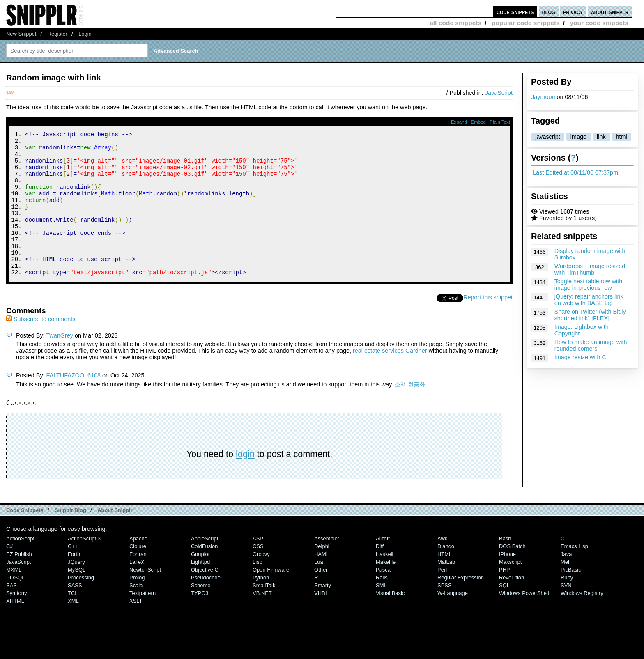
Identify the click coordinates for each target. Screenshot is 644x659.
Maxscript (510, 589)
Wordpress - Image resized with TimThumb (590, 269)
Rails (382, 605)
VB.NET (262, 620)
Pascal (384, 597)
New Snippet (21, 34)
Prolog (137, 605)
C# (10, 573)
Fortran (138, 581)
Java (566, 581)
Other (321, 597)
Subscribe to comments (41, 346)
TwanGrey (60, 363)
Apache (138, 566)
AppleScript (205, 566)
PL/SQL (15, 605)
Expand (459, 122)
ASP (258, 566)
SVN (566, 612)
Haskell (384, 581)
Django (446, 573)
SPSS (445, 612)
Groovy (261, 581)
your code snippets (599, 23)
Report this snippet (488, 324)
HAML (322, 581)
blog (549, 12)
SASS (75, 612)
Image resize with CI (581, 357)
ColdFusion (205, 573)
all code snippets (455, 23)
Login (85, 34)
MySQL (77, 597)
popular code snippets (526, 23)
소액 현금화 (410, 411)
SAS (11, 612)
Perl (442, 597)
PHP (505, 597)
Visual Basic (390, 620)
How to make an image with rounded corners (591, 345)
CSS (258, 573)
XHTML (15, 628)
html (622, 137)
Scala (136, 612)
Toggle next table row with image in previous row (589, 285)
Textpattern (143, 620)
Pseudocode (206, 605)
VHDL (321, 620)
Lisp (258, 589)
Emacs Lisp (574, 573)
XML (73, 628)
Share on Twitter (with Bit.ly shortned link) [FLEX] (590, 315)
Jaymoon (543, 97)
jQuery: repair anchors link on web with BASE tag (589, 300)
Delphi (322, 573)
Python (261, 605)
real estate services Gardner (390, 378)
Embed (478, 122)
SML (381, 612)
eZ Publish (19, 581)
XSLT (136, 628)
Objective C (205, 597)
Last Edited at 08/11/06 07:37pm (575, 172)
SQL (504, 612)
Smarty (323, 612)
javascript (548, 137)
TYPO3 (200, 620)
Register (57, 34)
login (245, 481)
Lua (319, 589)
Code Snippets (25, 537)
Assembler (327, 566)
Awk (442, 566)
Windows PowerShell (524, 620)
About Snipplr (115, 537)
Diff (380, 573)
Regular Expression (461, 605)
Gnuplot (200, 581)
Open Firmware (271, 597)
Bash (505, 566)
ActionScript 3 (84, 566)
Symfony (16, 620)
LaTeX (137, 589)
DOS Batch (512, 573)
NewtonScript (145, 597)
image (578, 137)
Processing (81, 605)
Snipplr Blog (70, 537)
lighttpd (200, 589)
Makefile (386, 589)
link (601, 137)
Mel (565, 589)
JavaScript (499, 93)
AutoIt (383, 566)
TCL (73, 620)
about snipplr (610, 12)
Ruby (567, 605)
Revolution (512, 605)
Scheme (201, 612)
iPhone (507, 581)
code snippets (515, 12)
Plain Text (500, 122)
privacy (573, 12)
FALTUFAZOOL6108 (74, 402)
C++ (73, 573)
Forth (74, 581)
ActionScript (20, 566)
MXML (14, 597)
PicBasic (571, 597)
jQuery (76, 589)
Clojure (138, 573)
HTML (445, 581)
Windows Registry (582, 620)
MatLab (446, 589)
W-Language (453, 620)
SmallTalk (264, 612)
